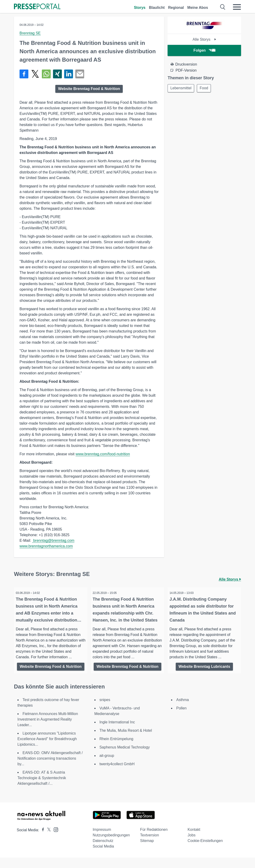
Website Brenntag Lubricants (204, 667)
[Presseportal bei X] (48, 840)
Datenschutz (103, 851)
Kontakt (194, 840)
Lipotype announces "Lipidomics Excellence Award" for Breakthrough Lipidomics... (47, 749)
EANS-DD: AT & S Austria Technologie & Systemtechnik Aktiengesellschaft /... (42, 788)
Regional (176, 8)
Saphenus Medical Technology (125, 758)
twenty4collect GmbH (117, 774)
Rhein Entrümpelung (116, 749)
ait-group (107, 766)
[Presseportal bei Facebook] (42, 840)
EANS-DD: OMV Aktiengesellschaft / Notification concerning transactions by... (50, 769)
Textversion (150, 846)
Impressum (102, 840)
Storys (140, 8)
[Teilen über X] (35, 74)
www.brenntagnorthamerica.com (46, 546)
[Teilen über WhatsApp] (46, 74)
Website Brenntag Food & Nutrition (89, 89)
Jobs (192, 846)
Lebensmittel (181, 88)
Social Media (103, 857)
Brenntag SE (30, 33)
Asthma (182, 710)
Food (205, 88)
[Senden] (80, 74)
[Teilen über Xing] (57, 74)
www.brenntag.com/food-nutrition (103, 454)
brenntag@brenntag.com (53, 540)
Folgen (204, 50)
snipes (105, 710)
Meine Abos (198, 8)
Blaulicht (157, 8)
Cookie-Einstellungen (205, 851)
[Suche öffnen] (223, 7)
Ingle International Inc (117, 733)
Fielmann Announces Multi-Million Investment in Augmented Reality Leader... (48, 730)
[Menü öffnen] (237, 7)
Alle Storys (204, 39)
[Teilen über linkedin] (69, 74)
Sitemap (147, 851)
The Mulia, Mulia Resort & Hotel (126, 741)
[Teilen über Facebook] (24, 74)
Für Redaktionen (154, 840)
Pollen (181, 719)
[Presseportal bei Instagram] (55, 840)
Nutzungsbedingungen (111, 846)
